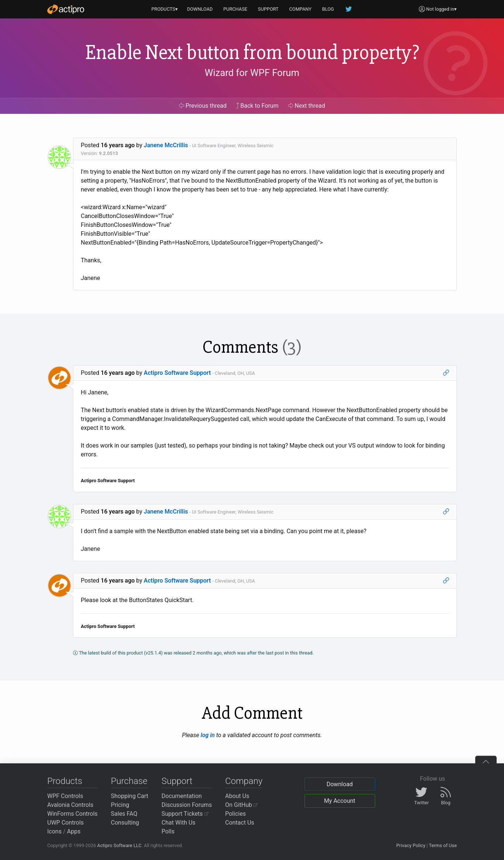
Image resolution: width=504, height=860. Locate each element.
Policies (235, 814)
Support (177, 781)
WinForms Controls (73, 814)
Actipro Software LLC (119, 845)
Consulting (125, 823)
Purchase (129, 781)
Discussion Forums (187, 805)
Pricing (120, 805)
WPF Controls (65, 796)
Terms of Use (443, 845)
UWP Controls (65, 823)
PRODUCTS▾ (165, 9)
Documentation (182, 796)
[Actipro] (66, 9)
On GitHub (241, 805)
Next (307, 106)
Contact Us (240, 823)
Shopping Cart (130, 796)
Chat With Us (179, 823)
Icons (54, 831)
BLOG (328, 9)
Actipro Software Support (177, 373)
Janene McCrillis (166, 145)
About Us (237, 796)
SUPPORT (268, 9)
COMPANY (301, 9)
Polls (168, 831)
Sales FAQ (124, 814)
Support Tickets (185, 814)
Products (65, 781)
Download (340, 784)
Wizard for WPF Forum (252, 73)
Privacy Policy (411, 845)
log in (208, 735)
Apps (74, 831)
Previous (203, 106)
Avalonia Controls (70, 805)
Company (244, 781)
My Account (340, 801)
